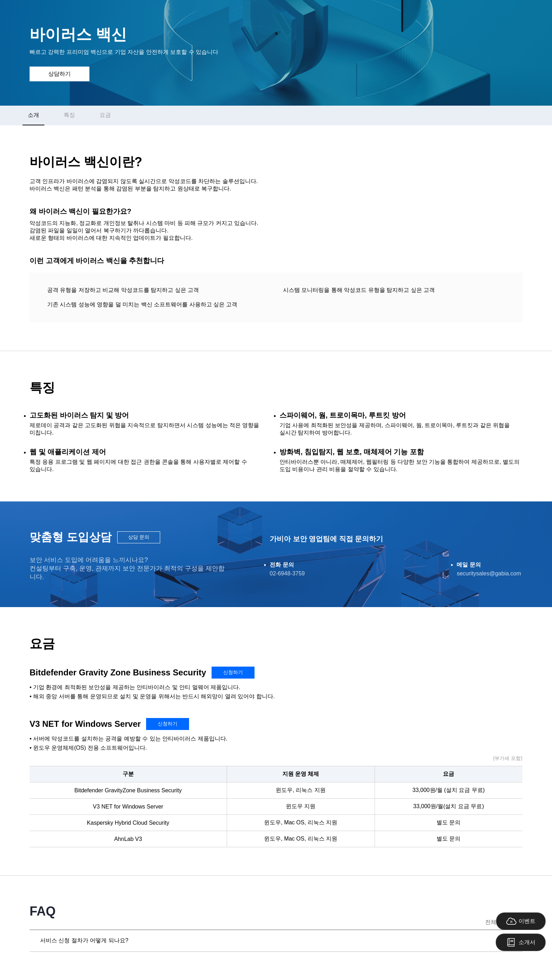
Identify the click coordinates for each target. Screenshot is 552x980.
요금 (105, 115)
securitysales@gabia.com (489, 573)
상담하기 (59, 74)
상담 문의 (139, 537)
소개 (33, 115)
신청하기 (233, 672)
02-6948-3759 (287, 573)
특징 (69, 115)
